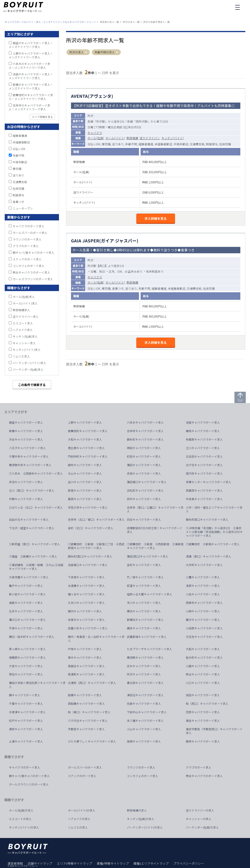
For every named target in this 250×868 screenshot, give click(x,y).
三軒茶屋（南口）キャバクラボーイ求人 (34, 544)
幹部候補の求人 (137, 810)
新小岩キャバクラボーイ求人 (27, 594)
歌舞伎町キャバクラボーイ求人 (88, 431)
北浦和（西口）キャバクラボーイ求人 (92, 683)
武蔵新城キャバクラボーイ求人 (147, 637)
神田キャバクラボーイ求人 (144, 448)
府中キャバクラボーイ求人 (144, 499)
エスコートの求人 (20, 819)
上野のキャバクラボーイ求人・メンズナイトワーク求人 (31, 55)
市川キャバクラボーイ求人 (144, 603)
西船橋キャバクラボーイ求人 (86, 704)
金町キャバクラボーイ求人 (144, 565)
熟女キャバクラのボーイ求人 (31, 272)
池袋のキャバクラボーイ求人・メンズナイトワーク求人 (31, 76)
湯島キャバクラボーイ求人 (26, 603)
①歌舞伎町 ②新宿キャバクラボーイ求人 (213, 544)
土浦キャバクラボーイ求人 (26, 741)
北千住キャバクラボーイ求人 (204, 465)
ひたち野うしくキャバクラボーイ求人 (92, 741)
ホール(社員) (96, 138)
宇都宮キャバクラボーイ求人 (86, 729)
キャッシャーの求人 (199, 819)
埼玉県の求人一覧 (109, 22)
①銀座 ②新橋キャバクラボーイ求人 (33, 556)
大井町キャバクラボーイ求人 (204, 565)
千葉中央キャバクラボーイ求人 (29, 456)
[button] (86, 52)
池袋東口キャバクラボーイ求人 (88, 565)
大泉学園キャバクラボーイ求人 (29, 577)
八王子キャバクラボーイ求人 (27, 448)
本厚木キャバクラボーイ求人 (86, 620)
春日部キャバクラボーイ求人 (145, 683)
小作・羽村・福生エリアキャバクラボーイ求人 (214, 509)
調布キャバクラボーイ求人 (85, 465)
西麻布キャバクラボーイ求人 (204, 603)
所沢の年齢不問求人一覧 (157, 22)
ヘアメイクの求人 (79, 819)
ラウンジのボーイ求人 (27, 239)
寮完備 (17, 169)
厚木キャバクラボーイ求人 (85, 657)
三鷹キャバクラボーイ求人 (203, 577)
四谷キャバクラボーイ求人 (144, 520)
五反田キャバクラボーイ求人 (204, 456)
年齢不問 (19, 155)
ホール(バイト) (115, 138)
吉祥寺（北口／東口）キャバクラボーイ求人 (96, 520)
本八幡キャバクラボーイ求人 (145, 721)
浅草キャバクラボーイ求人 (203, 586)
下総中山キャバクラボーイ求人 (147, 712)
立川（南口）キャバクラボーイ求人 (32, 490)
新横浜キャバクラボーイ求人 (145, 620)
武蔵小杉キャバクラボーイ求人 (88, 628)
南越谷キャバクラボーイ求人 (86, 666)
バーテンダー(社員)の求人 (202, 827)
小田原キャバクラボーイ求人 (204, 628)
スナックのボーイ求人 (27, 259)
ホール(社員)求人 (24, 297)
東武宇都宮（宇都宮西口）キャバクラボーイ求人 (214, 731)
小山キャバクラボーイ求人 (144, 729)
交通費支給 (20, 182)
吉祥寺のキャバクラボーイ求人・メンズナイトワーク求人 (29, 107)
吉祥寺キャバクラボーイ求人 (145, 431)
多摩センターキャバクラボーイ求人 (208, 482)
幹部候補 (132, 138)
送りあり (19, 175)
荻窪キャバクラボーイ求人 (144, 586)
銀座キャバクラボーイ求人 (26, 422)
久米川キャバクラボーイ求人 (86, 603)
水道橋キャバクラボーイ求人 (86, 586)
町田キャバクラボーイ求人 (144, 456)
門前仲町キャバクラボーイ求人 (88, 456)
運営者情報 (15, 863)
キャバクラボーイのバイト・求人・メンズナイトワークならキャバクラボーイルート (50, 22)
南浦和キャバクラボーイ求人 (86, 674)
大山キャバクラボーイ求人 (85, 473)
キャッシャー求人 (24, 343)
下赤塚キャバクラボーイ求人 (86, 577)
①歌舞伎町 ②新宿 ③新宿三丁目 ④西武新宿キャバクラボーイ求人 (96, 546)
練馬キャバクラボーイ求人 (203, 431)
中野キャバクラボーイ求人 (26, 499)
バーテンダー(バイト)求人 (29, 363)
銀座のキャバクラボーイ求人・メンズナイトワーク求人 (31, 45)
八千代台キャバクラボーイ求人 (88, 721)
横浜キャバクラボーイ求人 (144, 611)
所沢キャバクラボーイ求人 (144, 674)
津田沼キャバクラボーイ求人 (145, 695)
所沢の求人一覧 (131, 22)
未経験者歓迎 (21, 142)
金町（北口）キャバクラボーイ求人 (91, 528)
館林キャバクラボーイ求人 (203, 741)
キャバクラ (95, 133)
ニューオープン (23, 208)
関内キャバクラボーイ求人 (85, 611)
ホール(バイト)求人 (25, 303)
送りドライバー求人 (26, 316)
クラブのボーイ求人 (26, 246)
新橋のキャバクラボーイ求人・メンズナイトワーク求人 (31, 86)
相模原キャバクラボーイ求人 (27, 657)
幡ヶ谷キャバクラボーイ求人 (86, 594)
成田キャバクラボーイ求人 (203, 695)
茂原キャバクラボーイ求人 (203, 712)
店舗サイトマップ (40, 863)
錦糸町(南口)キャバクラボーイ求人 (90, 556)
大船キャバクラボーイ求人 (203, 649)
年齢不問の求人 (105, 52)
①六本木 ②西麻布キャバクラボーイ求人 (36, 473)
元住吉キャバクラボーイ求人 (204, 637)
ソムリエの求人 (78, 827)
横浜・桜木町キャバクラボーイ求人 (32, 637)
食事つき (19, 202)
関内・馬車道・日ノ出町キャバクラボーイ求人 (96, 639)
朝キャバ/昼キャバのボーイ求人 (33, 252)
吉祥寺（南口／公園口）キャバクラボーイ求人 (155, 509)
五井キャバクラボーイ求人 (26, 611)
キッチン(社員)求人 (25, 336)
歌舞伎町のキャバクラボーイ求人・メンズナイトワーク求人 (31, 97)
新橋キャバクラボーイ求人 (26, 431)
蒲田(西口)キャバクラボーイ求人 (148, 556)
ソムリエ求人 (21, 356)
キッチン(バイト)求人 (27, 350)
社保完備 (19, 188)
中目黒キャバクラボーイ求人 (204, 499)
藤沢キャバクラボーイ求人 (203, 620)
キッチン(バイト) (173, 138)
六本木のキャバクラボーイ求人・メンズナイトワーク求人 (29, 66)
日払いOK (19, 149)
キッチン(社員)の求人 (141, 819)
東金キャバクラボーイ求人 (203, 721)
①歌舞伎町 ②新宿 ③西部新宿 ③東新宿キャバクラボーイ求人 (155, 546)
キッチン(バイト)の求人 (24, 827)
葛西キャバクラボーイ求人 (85, 499)
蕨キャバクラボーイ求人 (25, 695)
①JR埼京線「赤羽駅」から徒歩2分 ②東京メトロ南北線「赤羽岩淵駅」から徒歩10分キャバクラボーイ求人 (214, 532)
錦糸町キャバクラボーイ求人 (145, 439)
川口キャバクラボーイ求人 (203, 683)
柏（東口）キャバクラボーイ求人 (89, 712)
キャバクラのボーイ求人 (29, 226)
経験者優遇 (20, 135)
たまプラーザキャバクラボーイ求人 (149, 649)
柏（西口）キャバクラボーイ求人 (207, 704)
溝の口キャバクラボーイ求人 (27, 620)
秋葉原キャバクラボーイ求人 (204, 439)
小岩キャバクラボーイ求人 (203, 594)
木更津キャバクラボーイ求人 (27, 712)
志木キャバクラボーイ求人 (144, 666)
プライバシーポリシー (189, 863)
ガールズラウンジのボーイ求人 (33, 279)
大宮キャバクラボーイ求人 (26, 666)
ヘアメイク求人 (23, 330)
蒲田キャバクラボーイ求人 (144, 465)
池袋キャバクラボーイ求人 (203, 422)
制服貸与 (19, 195)
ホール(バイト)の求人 (82, 810)
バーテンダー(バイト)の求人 (145, 827)
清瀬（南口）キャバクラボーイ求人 (208, 556)
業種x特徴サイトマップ (113, 863)
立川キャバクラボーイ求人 (203, 448)
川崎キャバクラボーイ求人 (203, 611)
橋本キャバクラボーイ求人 (144, 628)
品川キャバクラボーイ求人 (85, 482)
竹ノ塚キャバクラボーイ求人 (145, 577)
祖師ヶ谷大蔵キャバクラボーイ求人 (150, 594)
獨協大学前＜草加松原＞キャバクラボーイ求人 (37, 685)
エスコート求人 (23, 323)
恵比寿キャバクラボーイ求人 (86, 448)
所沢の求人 (77, 52)
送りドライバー (150, 138)
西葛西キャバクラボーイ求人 (204, 490)
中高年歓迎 (20, 162)
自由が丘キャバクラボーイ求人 (29, 520)
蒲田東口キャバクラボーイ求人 (147, 482)
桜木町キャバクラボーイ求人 (204, 657)
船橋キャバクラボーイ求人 (85, 695)
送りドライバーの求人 (200, 810)
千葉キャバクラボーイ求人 (26, 704)
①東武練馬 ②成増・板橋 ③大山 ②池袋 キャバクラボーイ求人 (38, 567)
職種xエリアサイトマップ (151, 863)
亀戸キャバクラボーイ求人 (26, 586)
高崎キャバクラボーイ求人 (144, 741)
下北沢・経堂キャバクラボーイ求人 (32, 528)
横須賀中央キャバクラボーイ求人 (30, 465)
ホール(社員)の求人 (21, 810)
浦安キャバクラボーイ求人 (26, 729)
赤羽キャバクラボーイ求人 (26, 482)
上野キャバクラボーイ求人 (85, 422)
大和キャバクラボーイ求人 (85, 439)
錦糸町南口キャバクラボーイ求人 (207, 520)
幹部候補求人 (21, 310)
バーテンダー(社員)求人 (28, 369)
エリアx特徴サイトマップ (74, 863)
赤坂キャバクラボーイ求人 (144, 473)
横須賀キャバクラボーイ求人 (145, 657)
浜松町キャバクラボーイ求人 (145, 490)
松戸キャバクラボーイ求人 (26, 721)
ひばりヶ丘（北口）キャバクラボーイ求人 (36, 507)
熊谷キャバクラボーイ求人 (203, 674)
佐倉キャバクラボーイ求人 (144, 704)
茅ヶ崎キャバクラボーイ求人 (27, 649)
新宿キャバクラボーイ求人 (85, 490)
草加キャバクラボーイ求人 (26, 674)
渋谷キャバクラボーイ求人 (26, 439)
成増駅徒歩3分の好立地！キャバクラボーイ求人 (154, 530)
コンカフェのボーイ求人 (29, 266)
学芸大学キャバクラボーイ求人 (88, 507)
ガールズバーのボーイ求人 (30, 233)
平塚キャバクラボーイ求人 (26, 628)
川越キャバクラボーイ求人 (203, 666)
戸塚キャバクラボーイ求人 (85, 649)
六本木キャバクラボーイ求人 (145, 422)
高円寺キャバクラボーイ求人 (204, 473)
